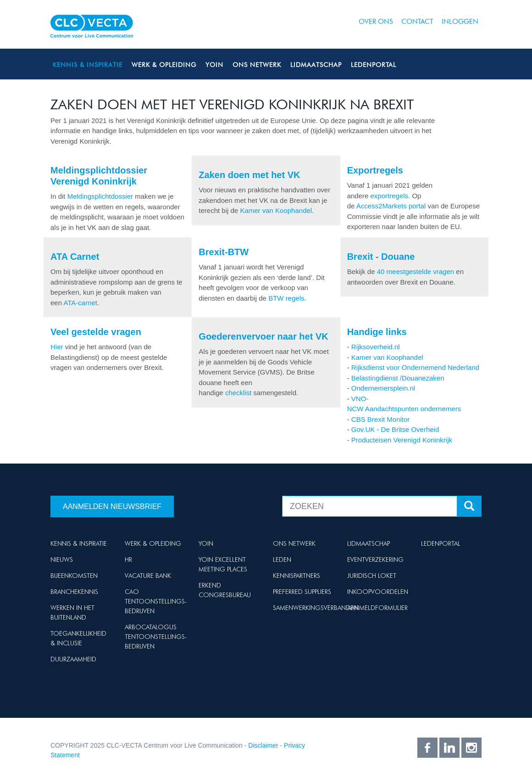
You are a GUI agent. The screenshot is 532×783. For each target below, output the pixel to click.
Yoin (214, 65)
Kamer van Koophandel (276, 210)
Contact (417, 22)
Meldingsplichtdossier (100, 196)
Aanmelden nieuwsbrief (112, 506)
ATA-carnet (80, 303)
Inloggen (460, 22)
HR (128, 559)
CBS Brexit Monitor (381, 419)
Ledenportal (374, 65)
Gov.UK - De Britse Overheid (395, 429)
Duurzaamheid (73, 659)
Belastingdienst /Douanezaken (398, 378)
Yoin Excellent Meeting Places (223, 564)
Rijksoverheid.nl (376, 347)
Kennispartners (296, 576)
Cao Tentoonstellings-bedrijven (156, 601)
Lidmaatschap (316, 65)
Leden (282, 559)
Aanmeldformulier (377, 608)
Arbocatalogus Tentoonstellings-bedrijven (156, 637)
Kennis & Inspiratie (88, 65)
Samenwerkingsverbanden (316, 608)
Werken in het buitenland (72, 612)
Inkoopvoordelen (378, 592)
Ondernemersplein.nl (383, 388)
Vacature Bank (148, 576)
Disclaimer (263, 745)
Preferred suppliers (302, 592)
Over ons (376, 22)
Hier (57, 347)
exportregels (390, 196)
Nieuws (62, 559)
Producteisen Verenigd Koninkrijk (402, 440)
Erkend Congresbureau (225, 590)
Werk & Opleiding (164, 65)
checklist (239, 393)
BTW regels (286, 298)
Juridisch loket (372, 576)
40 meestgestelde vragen (416, 271)
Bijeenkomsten (74, 576)
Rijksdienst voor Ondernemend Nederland (415, 367)
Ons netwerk (257, 65)
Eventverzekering (375, 559)
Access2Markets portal (391, 206)
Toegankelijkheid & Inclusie (78, 638)
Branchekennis (74, 592)
